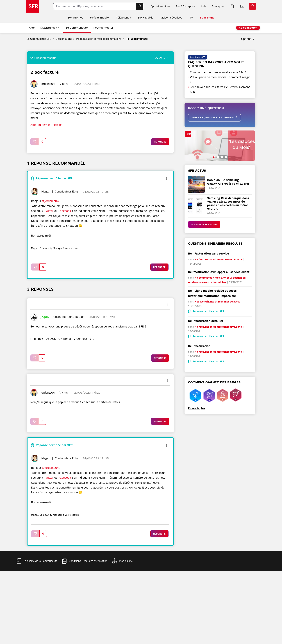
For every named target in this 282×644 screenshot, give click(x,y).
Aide (204, 6)
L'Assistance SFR (50, 28)
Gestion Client (64, 39)
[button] (35, 142)
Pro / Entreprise (186, 6)
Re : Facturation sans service (209, 254)
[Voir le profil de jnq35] (45, 317)
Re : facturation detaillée (206, 321)
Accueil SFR (32, 6)
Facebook (65, 211)
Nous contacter (103, 28)
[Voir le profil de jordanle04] (48, 84)
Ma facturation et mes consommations (99, 39)
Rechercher (140, 6)
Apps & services (160, 6)
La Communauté (77, 28)
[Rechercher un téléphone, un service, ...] (95, 6)
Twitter (49, 211)
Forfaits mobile (99, 18)
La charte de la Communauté (40, 561)
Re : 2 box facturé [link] (137, 39)
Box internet (75, 18)
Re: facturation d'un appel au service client (219, 272)
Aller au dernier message (47, 125)
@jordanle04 (50, 201)
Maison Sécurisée (171, 18)
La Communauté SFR (39, 39)
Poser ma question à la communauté (214, 118)
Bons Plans (207, 18)
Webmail (242, 6)
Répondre (160, 142)
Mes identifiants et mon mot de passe (217, 302)
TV (191, 18)
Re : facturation (199, 346)
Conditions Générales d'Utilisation (88, 561)
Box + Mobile (146, 18)
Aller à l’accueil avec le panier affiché (232, 6)
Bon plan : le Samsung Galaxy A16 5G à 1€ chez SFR (228, 182)
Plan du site (126, 561)
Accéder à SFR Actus (204, 224)
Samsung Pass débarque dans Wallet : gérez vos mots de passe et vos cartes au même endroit (228, 203)
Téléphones (123, 18)
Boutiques (218, 6)
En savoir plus (196, 408)
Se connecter (248, 28)
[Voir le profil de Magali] (46, 192)
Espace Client (253, 6)
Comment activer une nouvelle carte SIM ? (218, 72)
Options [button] (246, 39)
